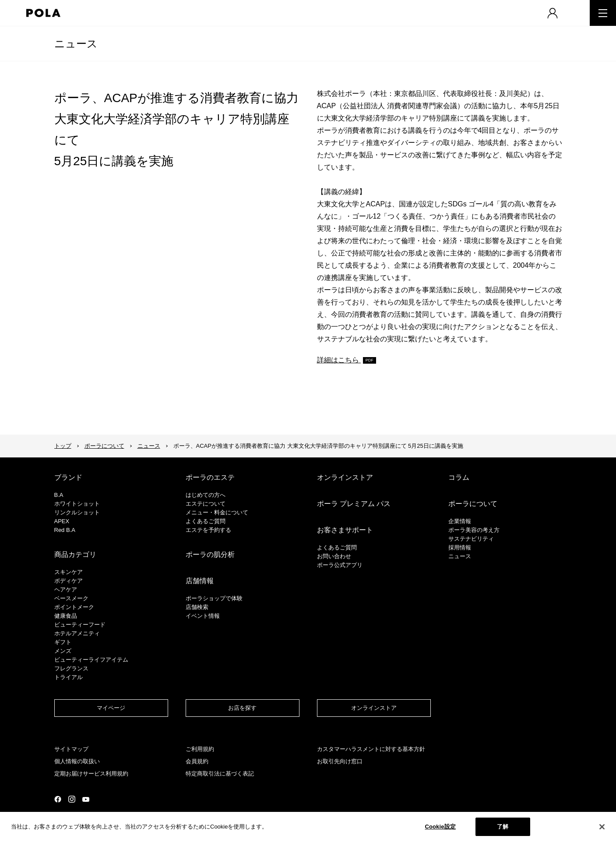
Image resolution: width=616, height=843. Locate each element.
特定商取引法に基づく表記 (220, 774)
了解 (503, 827)
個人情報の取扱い (77, 761)
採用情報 (460, 547)
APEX (62, 521)
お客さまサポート (345, 530)
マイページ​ (111, 708)
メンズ (63, 651)
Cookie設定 (440, 827)
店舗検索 (197, 607)
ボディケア (69, 581)
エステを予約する (208, 530)
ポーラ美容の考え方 (474, 530)
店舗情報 (200, 581)
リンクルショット (77, 512)
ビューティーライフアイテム (91, 660)
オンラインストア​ (374, 708)
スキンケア (69, 572)
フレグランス (71, 668)
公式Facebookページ (58, 799)
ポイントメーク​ (74, 607)
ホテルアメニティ (77, 633)
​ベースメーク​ (71, 598)
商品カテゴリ (75, 554)
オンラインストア (345, 477)
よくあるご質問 (206, 521)
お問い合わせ (334, 556)
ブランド (68, 477)
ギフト (63, 642)
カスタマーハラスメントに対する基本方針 (371, 749)
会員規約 (197, 761)
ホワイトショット (77, 504)
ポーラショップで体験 (214, 598)
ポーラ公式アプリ (340, 565)
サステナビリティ (471, 539)
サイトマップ (71, 749)
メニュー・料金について (217, 512)
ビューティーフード (80, 625)
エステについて (206, 504)
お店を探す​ (242, 708)
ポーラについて (104, 446)
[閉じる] (602, 827)
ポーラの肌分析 (210, 554)
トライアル (69, 677)
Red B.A (65, 530)
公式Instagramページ (72, 799)
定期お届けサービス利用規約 (91, 774)
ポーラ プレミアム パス (354, 504)
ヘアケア (66, 590)
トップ (63, 446)
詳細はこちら (339, 360)
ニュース (76, 44)
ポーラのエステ (210, 477)
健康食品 (66, 616)
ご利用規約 (200, 749)
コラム (459, 477)
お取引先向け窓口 (340, 761)
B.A (59, 495)
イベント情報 (203, 616)
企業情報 (460, 521)
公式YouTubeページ (86, 799)
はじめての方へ (206, 495)
